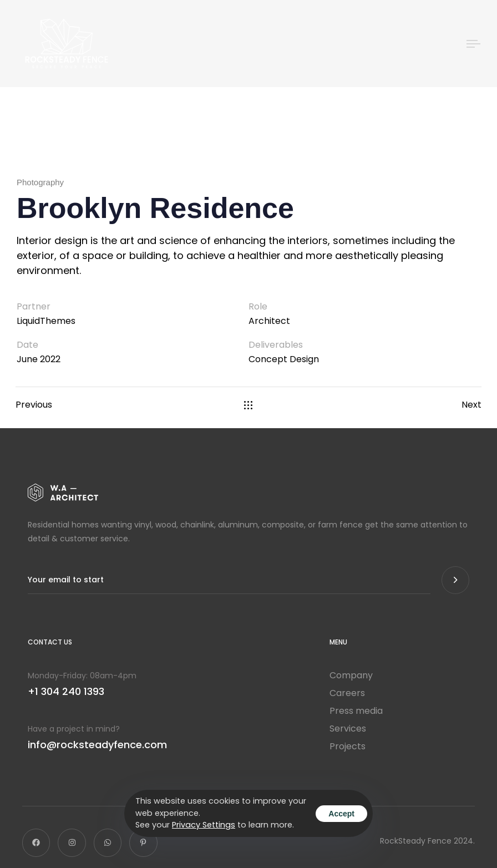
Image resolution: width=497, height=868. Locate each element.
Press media (356, 711)
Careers (347, 693)
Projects (348, 747)
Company (351, 676)
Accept (341, 814)
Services (348, 729)
